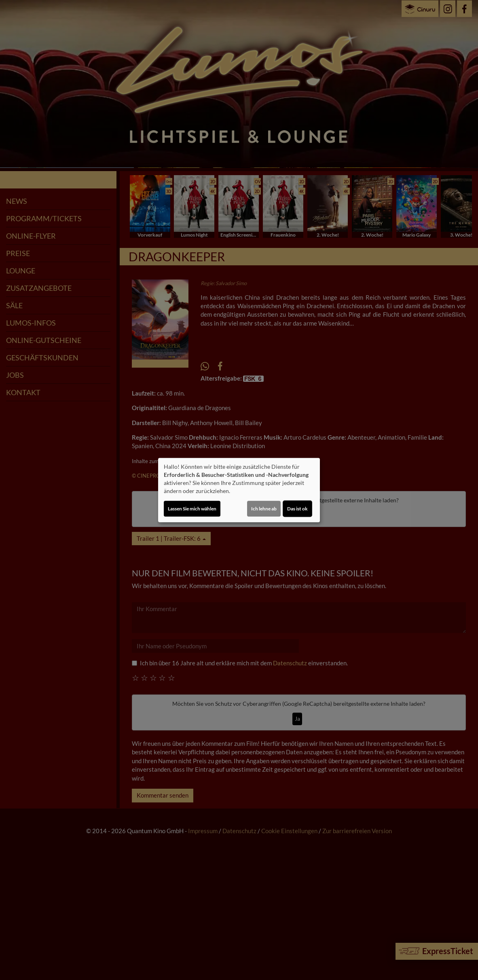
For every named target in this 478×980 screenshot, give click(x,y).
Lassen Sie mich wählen (192, 509)
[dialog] (239, 490)
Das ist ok (297, 509)
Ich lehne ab (264, 509)
